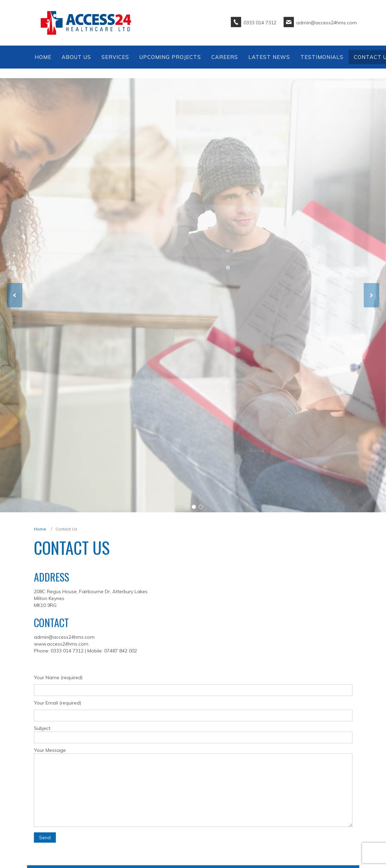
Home (40, 529)
